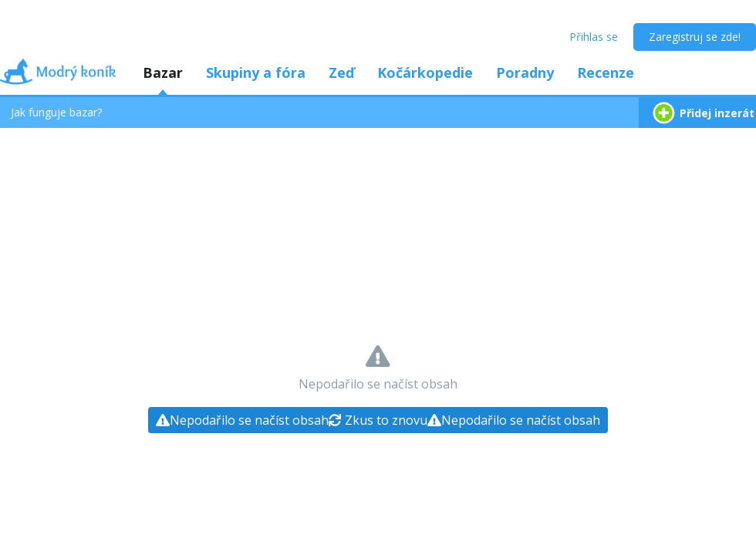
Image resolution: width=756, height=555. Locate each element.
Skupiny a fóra (256, 72)
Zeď (341, 72)
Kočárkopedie (425, 72)
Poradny (525, 72)
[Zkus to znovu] (378, 420)
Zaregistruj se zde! (695, 37)
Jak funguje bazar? (56, 112)
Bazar (163, 72)
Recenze (606, 72)
